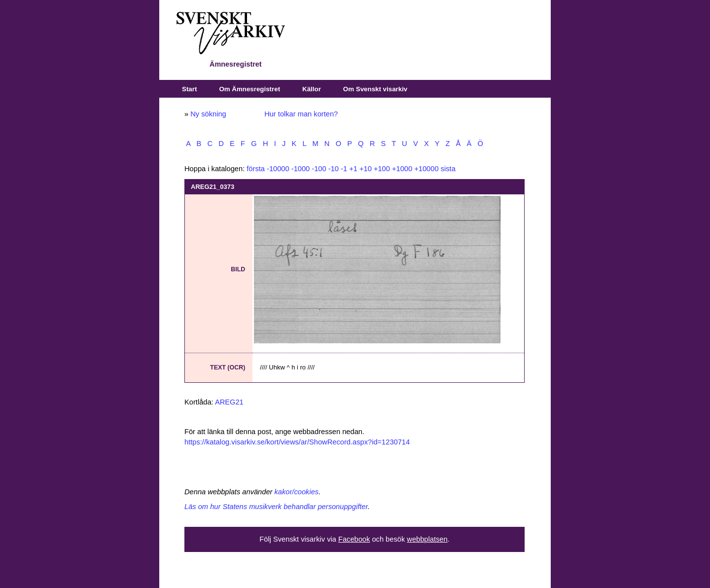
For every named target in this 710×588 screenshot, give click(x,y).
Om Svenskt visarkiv (375, 89)
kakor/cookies (297, 492)
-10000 (278, 169)
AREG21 (229, 402)
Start (189, 89)
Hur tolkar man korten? (301, 114)
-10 (334, 169)
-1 (344, 169)
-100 (319, 169)
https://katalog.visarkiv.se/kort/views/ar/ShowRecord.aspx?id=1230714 (297, 442)
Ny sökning (208, 114)
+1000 (402, 169)
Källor (312, 89)
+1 (353, 169)
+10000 (426, 169)
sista (448, 169)
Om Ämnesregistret (249, 89)
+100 (382, 169)
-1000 (301, 169)
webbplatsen (427, 539)
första (256, 169)
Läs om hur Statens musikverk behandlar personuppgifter (276, 507)
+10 (366, 169)
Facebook (354, 539)
